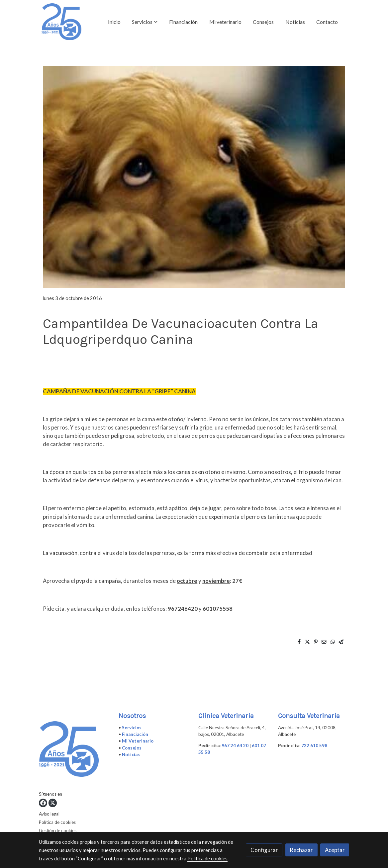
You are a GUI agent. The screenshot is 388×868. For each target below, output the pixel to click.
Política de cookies (57, 822)
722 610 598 (314, 746)
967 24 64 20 (235, 746)
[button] (145, 22)
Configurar (264, 850)
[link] (61, 22)
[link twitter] (53, 803)
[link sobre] (75, 751)
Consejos (132, 748)
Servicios (132, 728)
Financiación (135, 734)
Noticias (131, 754)
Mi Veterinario (138, 741)
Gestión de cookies (58, 830)
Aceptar (335, 850)
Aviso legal (49, 814)
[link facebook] (43, 803)
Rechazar (301, 850)
